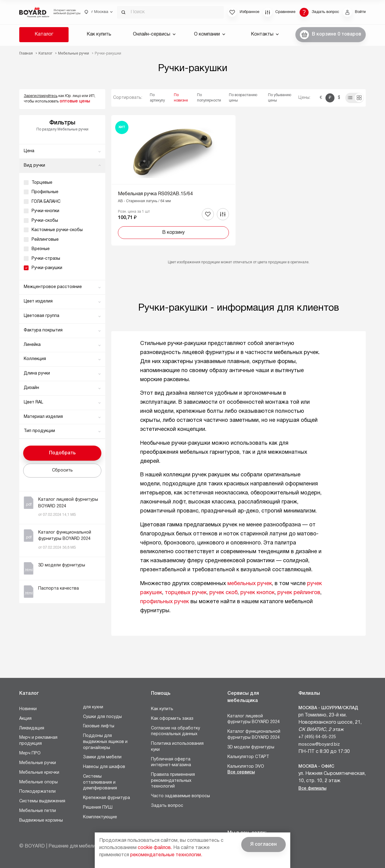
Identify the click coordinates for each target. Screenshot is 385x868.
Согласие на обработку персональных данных (176, 731)
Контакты (265, 34)
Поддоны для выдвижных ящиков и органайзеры (105, 742)
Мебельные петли (38, 811)
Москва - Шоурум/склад (328, 708)
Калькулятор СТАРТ (248, 757)
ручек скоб (223, 593)
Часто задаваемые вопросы (180, 796)
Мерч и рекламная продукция (38, 741)
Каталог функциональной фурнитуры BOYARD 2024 (254, 735)
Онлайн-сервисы (154, 34)
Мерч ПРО (30, 753)
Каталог (44, 34)
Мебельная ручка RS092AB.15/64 (155, 194)
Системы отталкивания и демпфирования (100, 782)
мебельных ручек (250, 584)
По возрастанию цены (243, 98)
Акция (25, 719)
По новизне (181, 98)
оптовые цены (75, 101)
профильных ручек (165, 602)
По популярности (209, 98)
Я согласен (263, 844)
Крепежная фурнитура (106, 798)
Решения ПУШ (98, 808)
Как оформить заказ (172, 719)
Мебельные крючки (39, 773)
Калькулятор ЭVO (246, 767)
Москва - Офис (316, 767)
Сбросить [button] (62, 470)
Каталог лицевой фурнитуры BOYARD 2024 (254, 719)
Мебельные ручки (38, 763)
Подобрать (62, 453)
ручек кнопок (257, 593)
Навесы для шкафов (104, 767)
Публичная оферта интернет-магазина (171, 762)
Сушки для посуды (102, 717)
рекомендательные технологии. (166, 855)
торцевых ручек (186, 593)
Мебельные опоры (38, 782)
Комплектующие (100, 817)
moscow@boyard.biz (319, 745)
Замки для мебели (102, 757)
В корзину (173, 233)
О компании (210, 34)
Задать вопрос (167, 806)
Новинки (28, 709)
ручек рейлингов (299, 593)
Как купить (99, 34)
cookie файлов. (155, 848)
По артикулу (157, 98)
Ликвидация (32, 728)
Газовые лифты (99, 726)
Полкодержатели (37, 792)
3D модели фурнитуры (251, 747)
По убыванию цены (280, 98)
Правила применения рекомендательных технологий (173, 781)
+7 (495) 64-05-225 (317, 737)
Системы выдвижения (42, 801)
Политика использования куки (177, 747)
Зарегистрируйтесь (41, 96)
